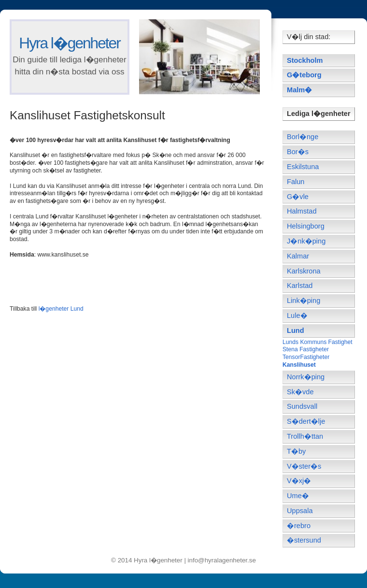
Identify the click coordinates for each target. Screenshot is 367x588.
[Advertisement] (123, 281)
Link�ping (303, 301)
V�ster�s (304, 466)
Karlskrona (304, 271)
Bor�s (298, 152)
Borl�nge (303, 137)
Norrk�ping (306, 377)
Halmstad (302, 211)
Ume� (298, 496)
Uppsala (300, 511)
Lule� (297, 316)
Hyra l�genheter (69, 43)
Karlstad (300, 286)
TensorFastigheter (306, 357)
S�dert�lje (306, 421)
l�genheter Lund (61, 309)
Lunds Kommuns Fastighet (318, 342)
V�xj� (299, 481)
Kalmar (298, 256)
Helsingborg (306, 226)
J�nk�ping (306, 241)
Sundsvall (302, 406)
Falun (296, 182)
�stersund (304, 540)
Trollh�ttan (305, 436)
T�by (296, 451)
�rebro (299, 526)
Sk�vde (300, 392)
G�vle (298, 197)
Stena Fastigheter (306, 349)
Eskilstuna (303, 167)
